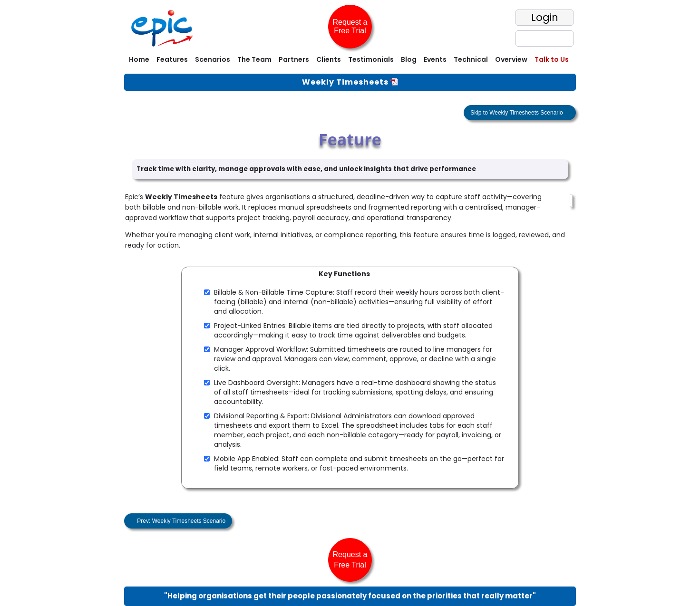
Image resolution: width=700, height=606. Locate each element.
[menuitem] (138, 61)
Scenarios (213, 59)
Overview (511, 59)
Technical (471, 59)
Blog (409, 59)
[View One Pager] (394, 82)
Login (545, 17)
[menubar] (350, 61)
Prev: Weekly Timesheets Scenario (180, 521)
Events (435, 59)
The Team (254, 59)
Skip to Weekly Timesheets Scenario (517, 113)
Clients (329, 59)
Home (139, 59)
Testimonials (371, 59)
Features (172, 59)
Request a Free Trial (350, 26)
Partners (294, 59)
